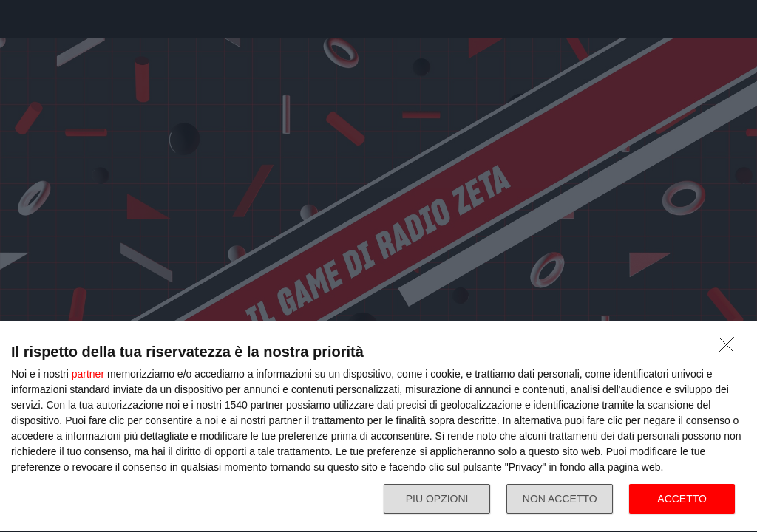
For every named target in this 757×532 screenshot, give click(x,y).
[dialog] (378, 427)
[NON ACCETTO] (730, 349)
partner (88, 374)
